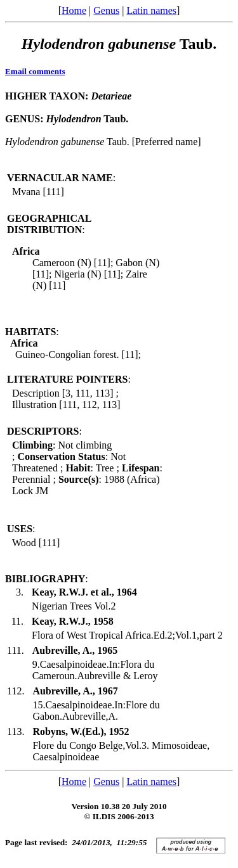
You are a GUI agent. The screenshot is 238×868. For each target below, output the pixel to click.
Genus (106, 10)
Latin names (151, 10)
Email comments (35, 71)
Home (74, 10)
